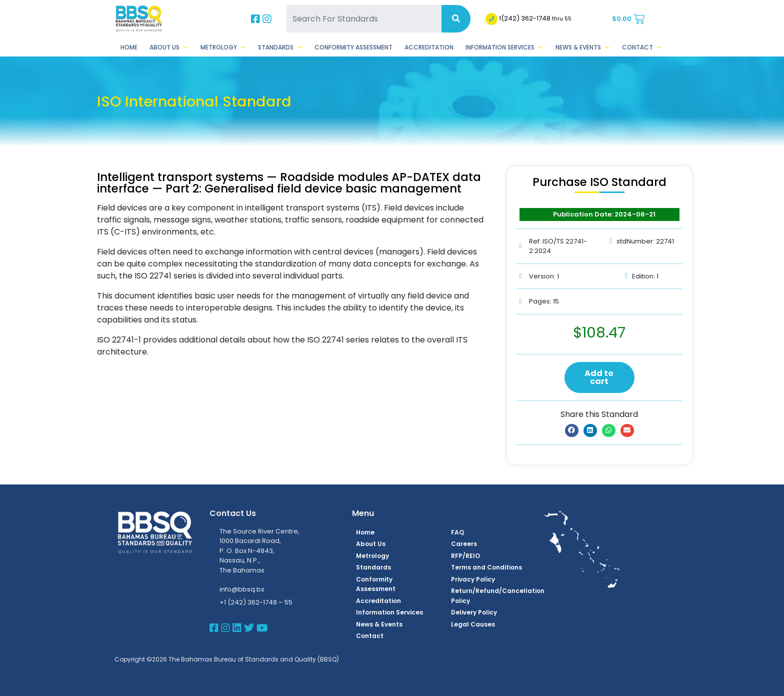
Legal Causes (473, 624)
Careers (464, 544)
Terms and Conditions (486, 567)
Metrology (223, 47)
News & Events (583, 47)
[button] (572, 430)
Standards (280, 47)
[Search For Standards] (364, 19)
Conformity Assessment (353, 47)
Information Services (504, 47)
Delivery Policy (474, 612)
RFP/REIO (465, 556)
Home (129, 47)
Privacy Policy (473, 579)
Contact (642, 47)
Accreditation (429, 47)
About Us (169, 47)
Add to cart (599, 377)
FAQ (457, 532)
